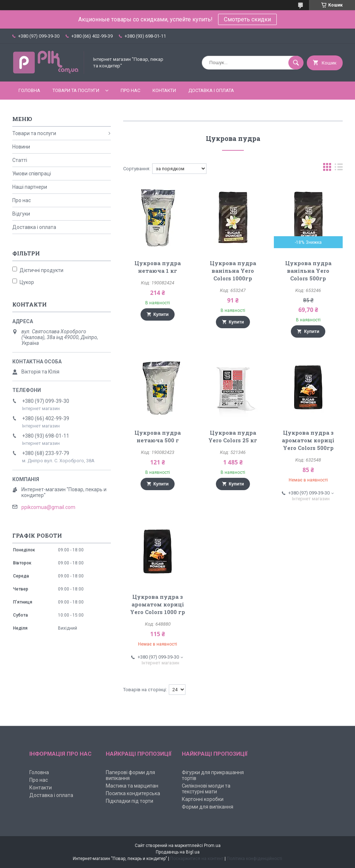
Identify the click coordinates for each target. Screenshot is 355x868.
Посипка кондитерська (133, 793)
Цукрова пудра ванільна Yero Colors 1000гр (233, 271)
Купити (161, 314)
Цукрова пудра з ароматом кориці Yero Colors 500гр (308, 440)
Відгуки (21, 214)
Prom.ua (212, 846)
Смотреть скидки (247, 19)
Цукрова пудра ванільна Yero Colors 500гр (308, 271)
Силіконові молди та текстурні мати (206, 789)
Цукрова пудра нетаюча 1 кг (158, 267)
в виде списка (339, 169)
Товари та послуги (76, 90)
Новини (21, 147)
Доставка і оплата (211, 90)
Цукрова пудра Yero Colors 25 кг (233, 436)
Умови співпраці (32, 174)
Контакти (164, 90)
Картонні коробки (203, 799)
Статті (20, 160)
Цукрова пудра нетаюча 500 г (158, 436)
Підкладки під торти (130, 801)
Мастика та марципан (132, 786)
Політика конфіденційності (254, 859)
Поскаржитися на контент (197, 859)
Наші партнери (30, 187)
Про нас (130, 90)
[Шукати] (296, 63)
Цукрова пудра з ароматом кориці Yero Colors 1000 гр (158, 604)
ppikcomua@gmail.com (48, 507)
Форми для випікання (208, 807)
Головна (29, 90)
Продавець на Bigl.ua (178, 852)
